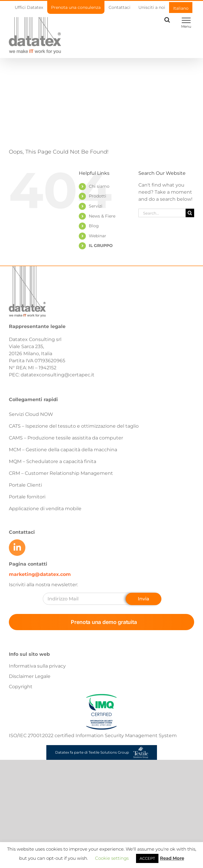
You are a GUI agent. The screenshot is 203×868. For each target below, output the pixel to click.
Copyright (21, 687)
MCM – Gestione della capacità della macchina (63, 450)
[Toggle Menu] (186, 20)
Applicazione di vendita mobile (45, 509)
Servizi (96, 206)
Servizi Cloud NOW (31, 414)
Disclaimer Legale (30, 676)
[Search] (190, 213)
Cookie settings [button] (112, 858)
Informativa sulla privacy (37, 666)
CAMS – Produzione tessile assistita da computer (66, 438)
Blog (94, 226)
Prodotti (98, 196)
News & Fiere (102, 216)
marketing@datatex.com (40, 574)
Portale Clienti (25, 485)
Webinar (98, 236)
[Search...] (162, 213)
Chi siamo (99, 186)
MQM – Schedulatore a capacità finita (53, 461)
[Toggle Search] (167, 20)
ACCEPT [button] (147, 858)
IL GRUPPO (101, 246)
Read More (172, 858)
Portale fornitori (27, 497)
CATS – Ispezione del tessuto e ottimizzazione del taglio (74, 426)
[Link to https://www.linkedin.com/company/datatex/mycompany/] (17, 548)
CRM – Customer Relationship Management (61, 473)
